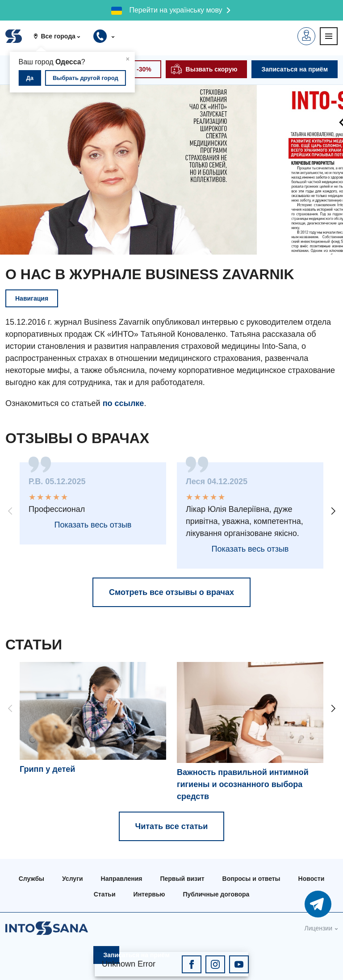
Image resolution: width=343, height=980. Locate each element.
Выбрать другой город (86, 78)
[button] (60, 36)
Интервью (149, 894)
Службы (31, 879)
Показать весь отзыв (93, 525)
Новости (312, 879)
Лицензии (318, 928)
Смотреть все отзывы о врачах (171, 592)
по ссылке (123, 403)
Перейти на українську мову (176, 10)
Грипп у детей (47, 769)
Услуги (73, 879)
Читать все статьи (172, 826)
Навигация (32, 298)
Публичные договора (216, 894)
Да (30, 78)
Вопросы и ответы (251, 879)
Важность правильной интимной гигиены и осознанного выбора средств (243, 784)
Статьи (105, 894)
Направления (122, 879)
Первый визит (182, 879)
